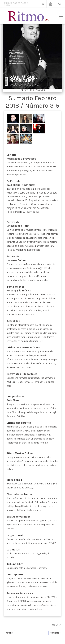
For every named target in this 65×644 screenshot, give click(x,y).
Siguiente (55, 633)
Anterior (10, 633)
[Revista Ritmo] (28, 16)
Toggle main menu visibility (61, 14)
